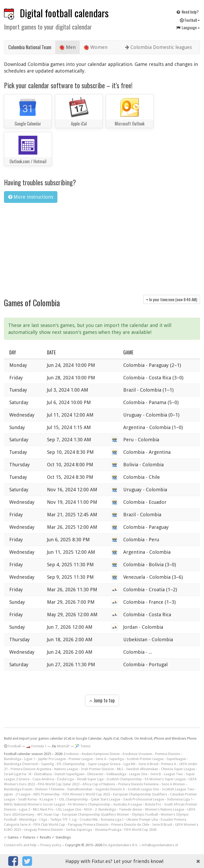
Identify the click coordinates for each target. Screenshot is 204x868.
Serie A (101, 759)
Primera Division (168, 754)
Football (190, 20)
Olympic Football (145, 814)
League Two (173, 774)
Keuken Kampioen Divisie (101, 754)
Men (67, 47)
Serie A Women (173, 784)
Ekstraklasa (43, 774)
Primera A (169, 764)
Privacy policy (51, 845)
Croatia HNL (89, 819)
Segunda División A (110, 789)
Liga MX (129, 764)
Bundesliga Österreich (21, 764)
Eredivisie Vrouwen (137, 754)
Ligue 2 (25, 809)
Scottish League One (143, 789)
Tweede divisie (130, 809)
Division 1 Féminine (50, 789)
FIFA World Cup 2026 (140, 830)
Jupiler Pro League (52, 759)
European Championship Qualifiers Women (95, 814)
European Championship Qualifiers (140, 794)
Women (96, 47)
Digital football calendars (64, 13)
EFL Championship (71, 764)
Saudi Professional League (144, 799)
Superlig (48, 764)
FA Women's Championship (89, 804)
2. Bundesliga (105, 809)
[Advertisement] (102, 247)
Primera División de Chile (130, 825)
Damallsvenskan (80, 789)
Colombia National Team (30, 47)
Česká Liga (65, 779)
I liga (43, 819)
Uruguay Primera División (43, 830)
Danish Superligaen (70, 774)
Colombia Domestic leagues (158, 47)
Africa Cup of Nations (99, 784)
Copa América (43, 779)
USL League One (69, 809)
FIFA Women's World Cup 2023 (86, 794)
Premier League (81, 759)
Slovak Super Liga (90, 779)
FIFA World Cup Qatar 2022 (59, 784)
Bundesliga (13, 759)
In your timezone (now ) (172, 299)
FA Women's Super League (165, 779)
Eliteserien (95, 774)
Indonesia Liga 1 (180, 799)
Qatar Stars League (106, 799)
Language (188, 27)
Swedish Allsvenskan (142, 769)
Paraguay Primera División (88, 825)
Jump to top (102, 700)
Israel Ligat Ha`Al (18, 774)
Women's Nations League (165, 809)
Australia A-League (128, 804)
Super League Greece (104, 764)
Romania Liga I (112, 819)
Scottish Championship (124, 779)
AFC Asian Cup (48, 814)
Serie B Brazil (162, 825)
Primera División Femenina (138, 784)
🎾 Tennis (83, 746)
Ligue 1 (30, 759)
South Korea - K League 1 (37, 799)
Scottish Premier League (145, 759)
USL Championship (73, 799)
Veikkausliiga (116, 774)
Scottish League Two (178, 789)
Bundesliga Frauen (18, 789)
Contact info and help (20, 845)
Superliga (116, 759)
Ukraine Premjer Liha (142, 819)
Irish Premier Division (97, 769)
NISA (88, 809)
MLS (120, 769)
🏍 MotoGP (61, 746)
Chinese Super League (178, 769)
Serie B (156, 774)
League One (138, 774)
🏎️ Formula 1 (36, 746)
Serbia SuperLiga (79, 830)
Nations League (66, 769)
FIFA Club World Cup (49, 825)
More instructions (31, 197)
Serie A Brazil (148, 764)
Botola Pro (153, 804)
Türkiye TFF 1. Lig (63, 819)
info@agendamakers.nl (160, 845)
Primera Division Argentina (31, 769)
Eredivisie (71, 754)
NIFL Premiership (47, 794)
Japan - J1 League (17, 794)
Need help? (187, 12)
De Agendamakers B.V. (121, 845)
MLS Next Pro (43, 809)
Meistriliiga (28, 819)
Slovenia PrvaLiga (108, 830)
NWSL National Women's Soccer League (35, 804)
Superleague (176, 759)
